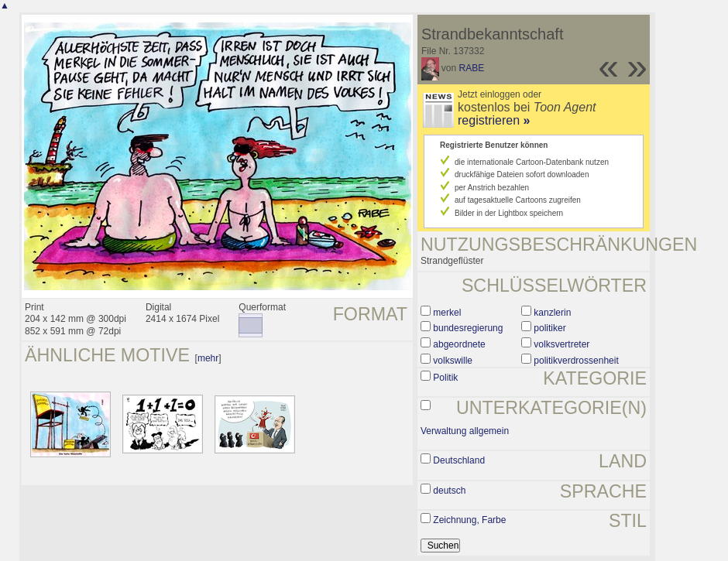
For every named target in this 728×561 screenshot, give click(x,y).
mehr (208, 358)
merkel (447, 313)
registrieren (494, 120)
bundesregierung (468, 328)
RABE (472, 68)
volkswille (453, 361)
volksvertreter (561, 344)
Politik (445, 378)
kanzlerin (552, 313)
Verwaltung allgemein (465, 431)
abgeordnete (459, 344)
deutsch (449, 491)
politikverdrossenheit (576, 361)
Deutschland (459, 460)
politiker (549, 328)
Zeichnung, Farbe (469, 520)
